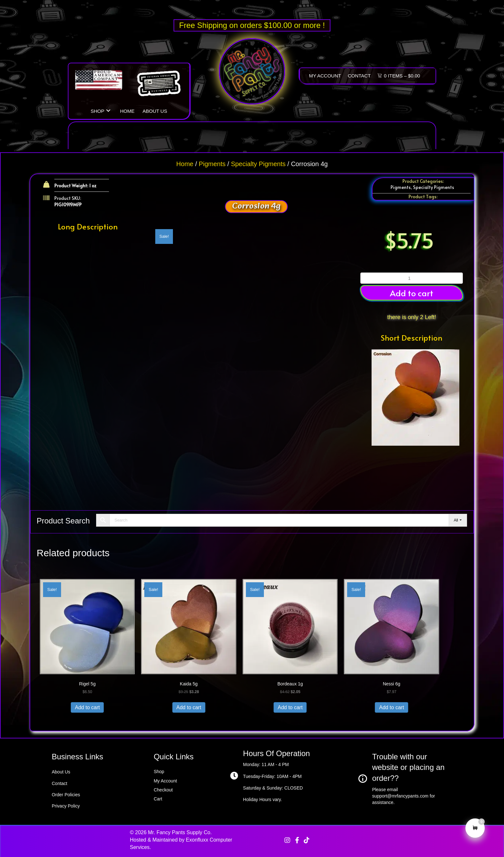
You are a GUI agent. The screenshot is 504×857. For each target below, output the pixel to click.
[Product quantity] (412, 278)
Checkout (163, 790)
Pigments (212, 164)
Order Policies (66, 795)
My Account (165, 781)
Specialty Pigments (258, 164)
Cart (158, 799)
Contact (59, 783)
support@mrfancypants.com (400, 796)
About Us (61, 772)
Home (185, 164)
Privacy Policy (66, 806)
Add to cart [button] (412, 293)
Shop (159, 772)
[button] (108, 110)
